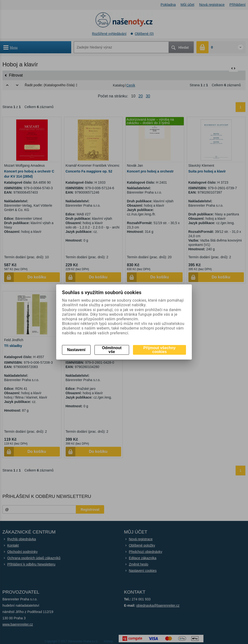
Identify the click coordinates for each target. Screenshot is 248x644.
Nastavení (76, 350)
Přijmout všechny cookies (159, 350)
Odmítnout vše (112, 350)
